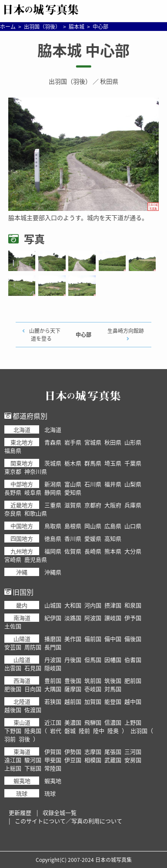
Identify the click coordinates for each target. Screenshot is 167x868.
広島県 (113, 526)
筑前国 (93, 680)
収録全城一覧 (60, 812)
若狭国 (53, 701)
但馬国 (93, 659)
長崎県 (93, 551)
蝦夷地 (53, 781)
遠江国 (13, 760)
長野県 (13, 492)
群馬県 (93, 463)
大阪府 (113, 505)
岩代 (56, 731)
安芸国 (13, 647)
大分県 (133, 551)
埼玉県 (113, 463)
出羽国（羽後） (70, 81)
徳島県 (53, 538)
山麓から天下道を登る (45, 335)
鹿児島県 (36, 559)
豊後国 (73, 680)
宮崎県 (13, 559)
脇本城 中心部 (83, 50)
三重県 (53, 505)
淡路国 (73, 618)
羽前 (10, 739)
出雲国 (13, 668)
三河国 (133, 751)
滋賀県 (73, 505)
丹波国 (53, 659)
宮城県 (93, 442)
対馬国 (113, 689)
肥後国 (13, 689)
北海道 (53, 429)
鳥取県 (53, 526)
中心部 (83, 335)
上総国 (13, 768)
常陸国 (53, 768)
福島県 (13, 450)
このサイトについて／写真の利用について (68, 821)
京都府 (93, 505)
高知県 (113, 538)
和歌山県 (36, 513)
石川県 (93, 484)
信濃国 (113, 722)
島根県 (73, 526)
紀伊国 (53, 618)
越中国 (133, 701)
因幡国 (113, 659)
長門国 (53, 647)
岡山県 (93, 526)
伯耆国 (133, 659)
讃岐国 (113, 618)
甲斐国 (53, 760)
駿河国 (33, 760)
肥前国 (133, 680)
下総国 (33, 768)
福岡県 (53, 551)
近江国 (53, 722)
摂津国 (113, 605)
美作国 (73, 639)
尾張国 (113, 751)
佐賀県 (73, 551)
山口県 (133, 526)
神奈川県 (36, 471)
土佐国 (13, 626)
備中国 (113, 639)
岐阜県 (33, 492)
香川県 (73, 538)
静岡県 (53, 492)
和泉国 (133, 605)
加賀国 (93, 701)
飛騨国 (93, 722)
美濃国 (73, 722)
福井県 (113, 484)
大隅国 (53, 689)
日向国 (33, 689)
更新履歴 (20, 812)
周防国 (33, 647)
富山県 (73, 484)
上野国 (133, 722)
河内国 (93, 605)
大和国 (73, 605)
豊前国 (53, 680)
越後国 (13, 710)
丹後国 (73, 659)
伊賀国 (53, 751)
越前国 (73, 701)
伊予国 (133, 618)
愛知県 (73, 492)
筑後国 (113, 680)
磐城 (70, 731)
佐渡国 (33, 710)
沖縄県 (53, 572)
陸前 (84, 731)
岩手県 (73, 442)
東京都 (13, 471)
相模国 (93, 760)
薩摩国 (73, 689)
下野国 (13, 731)
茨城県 (53, 463)
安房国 (133, 760)
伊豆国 (73, 760)
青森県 (53, 442)
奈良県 (13, 513)
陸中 (99, 731)
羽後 (24, 739)
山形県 (133, 442)
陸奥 (113, 731)
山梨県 (133, 484)
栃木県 (73, 463)
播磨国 (53, 639)
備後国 (133, 639)
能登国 (113, 701)
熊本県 (113, 551)
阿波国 (93, 618)
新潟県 (53, 484)
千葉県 (133, 463)
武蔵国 (113, 760)
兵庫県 (133, 505)
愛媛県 (93, 538)
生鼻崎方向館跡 (126, 331)
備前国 (93, 639)
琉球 (50, 793)
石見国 (33, 668)
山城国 (53, 605)
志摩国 (93, 751)
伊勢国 (73, 751)
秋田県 (109, 81)
